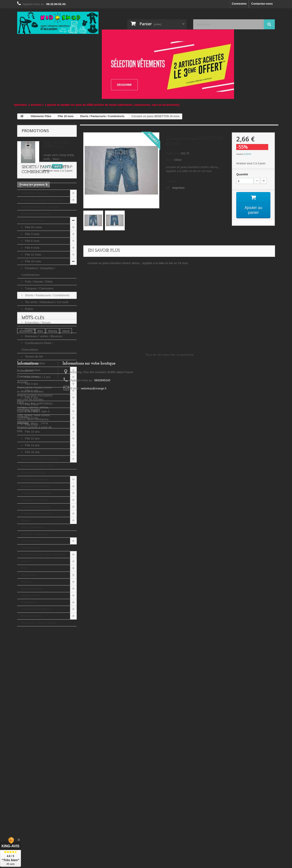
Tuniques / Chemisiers (39, 322)
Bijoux (26, 554)
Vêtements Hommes (35, 513)
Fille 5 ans (31, 431)
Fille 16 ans (32, 486)
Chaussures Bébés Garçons (40, 240)
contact (22, 787)
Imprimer (179, 188)
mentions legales (29, 779)
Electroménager (32, 622)
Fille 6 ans (31, 438)
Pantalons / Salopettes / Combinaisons (38, 305)
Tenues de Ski (34, 390)
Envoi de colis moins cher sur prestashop (170, 725)
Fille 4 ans (31, 424)
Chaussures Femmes (36, 540)
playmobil (56, 693)
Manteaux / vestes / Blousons (43, 370)
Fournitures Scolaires (36, 643)
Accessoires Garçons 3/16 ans (42, 233)
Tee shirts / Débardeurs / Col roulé (46, 336)
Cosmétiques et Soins (36, 547)
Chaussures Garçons (36, 247)
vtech (66, 686)
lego (34, 700)
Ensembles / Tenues (37, 356)
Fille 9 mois (32, 281)
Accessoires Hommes (36, 520)
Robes (29, 342)
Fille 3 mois (32, 267)
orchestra (26, 686)
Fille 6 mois (32, 274)
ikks (40, 686)
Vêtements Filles (33, 254)
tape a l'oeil (27, 693)
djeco (46, 700)
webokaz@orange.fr (94, 758)
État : (170, 160)
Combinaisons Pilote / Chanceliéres (37, 380)
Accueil (22, 752)
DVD (24, 602)
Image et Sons (31, 629)
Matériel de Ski (31, 649)
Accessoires (32, 404)
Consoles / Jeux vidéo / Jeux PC (43, 588)
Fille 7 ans (31, 445)
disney (53, 686)
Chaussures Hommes (36, 527)
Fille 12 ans (32, 472)
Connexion (239, 4)
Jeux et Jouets (31, 574)
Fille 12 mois (33, 288)
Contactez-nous (262, 4)
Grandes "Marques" (35, 567)
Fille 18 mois (33, 295)
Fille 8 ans (31, 451)
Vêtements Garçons (35, 227)
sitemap (23, 793)
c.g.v (20, 772)
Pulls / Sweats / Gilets (38, 315)
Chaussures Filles (34, 506)
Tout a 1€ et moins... (35, 220)
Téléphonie (29, 636)
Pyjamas (30, 363)
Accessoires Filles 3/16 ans (40, 492)
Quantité (242, 174)
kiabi (23, 700)
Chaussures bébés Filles (38, 499)
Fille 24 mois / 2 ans (37, 410)
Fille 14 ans (32, 479)
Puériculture (30, 608)
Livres (26, 595)
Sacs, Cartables (32, 561)
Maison (26, 615)
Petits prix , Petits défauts (39, 656)
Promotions (35, 131)
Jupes (28, 349)
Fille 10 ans (32, 465)
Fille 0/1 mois (33, 261)
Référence (173, 153)
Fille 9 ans (31, 458)
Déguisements (31, 581)
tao (42, 693)
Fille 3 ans (31, 417)
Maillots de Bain (35, 397)
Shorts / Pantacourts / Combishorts (47, 329)
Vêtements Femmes (35, 533)
